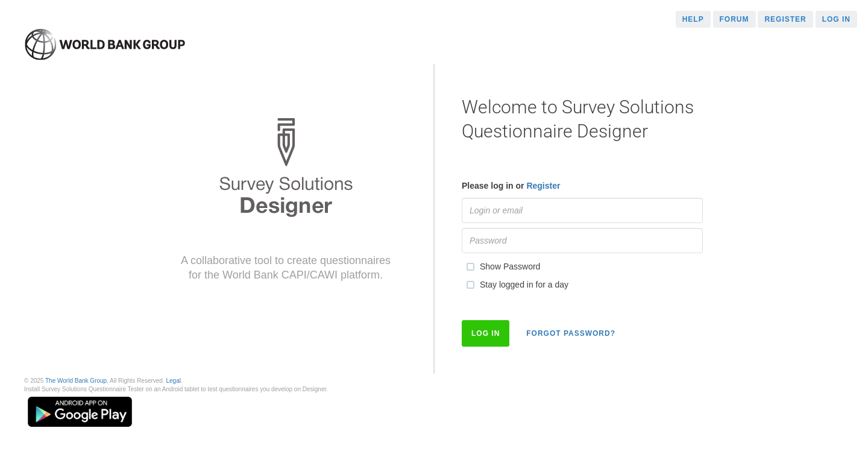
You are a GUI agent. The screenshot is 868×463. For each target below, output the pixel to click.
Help (693, 19)
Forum (734, 19)
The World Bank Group (76, 381)
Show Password (501, 267)
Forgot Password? (571, 333)
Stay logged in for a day (515, 285)
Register (785, 19)
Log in (836, 19)
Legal (173, 381)
